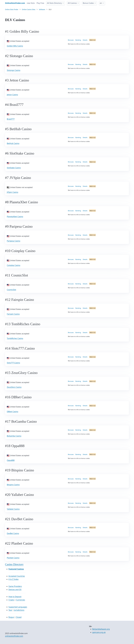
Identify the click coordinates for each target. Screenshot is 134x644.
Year (10, 610)
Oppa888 (11, 460)
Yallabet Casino (13, 509)
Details (85, 40)
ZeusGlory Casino (14, 387)
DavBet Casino (13, 533)
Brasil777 (11, 119)
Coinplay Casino (14, 265)
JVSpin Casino (13, 192)
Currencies (20, 600)
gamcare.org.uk (99, 632)
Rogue (11, 617)
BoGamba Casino (14, 436)
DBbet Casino (13, 412)
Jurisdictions (19, 610)
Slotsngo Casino (14, 70)
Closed (19, 617)
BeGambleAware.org (101, 629)
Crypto (11, 600)
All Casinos (72, 3)
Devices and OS (15, 590)
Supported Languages (18, 607)
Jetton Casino (12, 95)
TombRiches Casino (15, 338)
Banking (78, 40)
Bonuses (71, 40)
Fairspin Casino (13, 314)
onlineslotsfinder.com (14, 636)
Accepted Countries (17, 576)
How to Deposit (15, 597)
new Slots (31, 3)
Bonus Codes (88, 3)
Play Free (40, 3)
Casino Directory (14, 564)
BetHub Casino (13, 143)
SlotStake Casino (14, 168)
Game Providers (15, 586)
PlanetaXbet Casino (15, 217)
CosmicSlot (11, 290)
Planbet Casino (13, 558)
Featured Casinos (16, 569)
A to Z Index (14, 579)
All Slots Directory (54, 3)
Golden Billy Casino (15, 46)
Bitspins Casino (13, 485)
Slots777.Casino (13, 363)
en (101, 3)
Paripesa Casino (14, 241)
